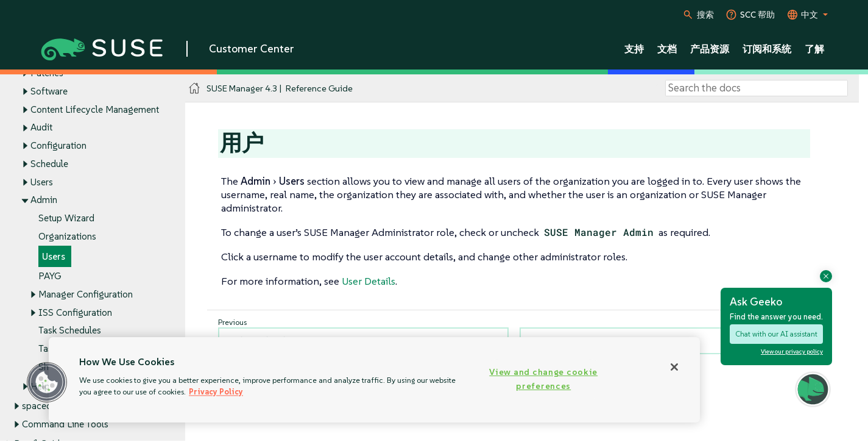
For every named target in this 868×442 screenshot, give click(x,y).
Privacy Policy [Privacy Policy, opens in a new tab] (216, 392)
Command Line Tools (65, 424)
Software (49, 91)
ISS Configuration (75, 312)
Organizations (67, 236)
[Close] (674, 367)
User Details (369, 281)
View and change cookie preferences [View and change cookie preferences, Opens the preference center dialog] (543, 379)
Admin (44, 200)
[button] (47, 382)
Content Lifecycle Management (95, 109)
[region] (374, 380)
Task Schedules (70, 331)
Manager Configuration (86, 294)
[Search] (757, 88)
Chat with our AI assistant (776, 334)
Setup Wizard (66, 219)
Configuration (58, 146)
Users (42, 182)
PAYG (50, 276)
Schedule (49, 164)
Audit (41, 128)
